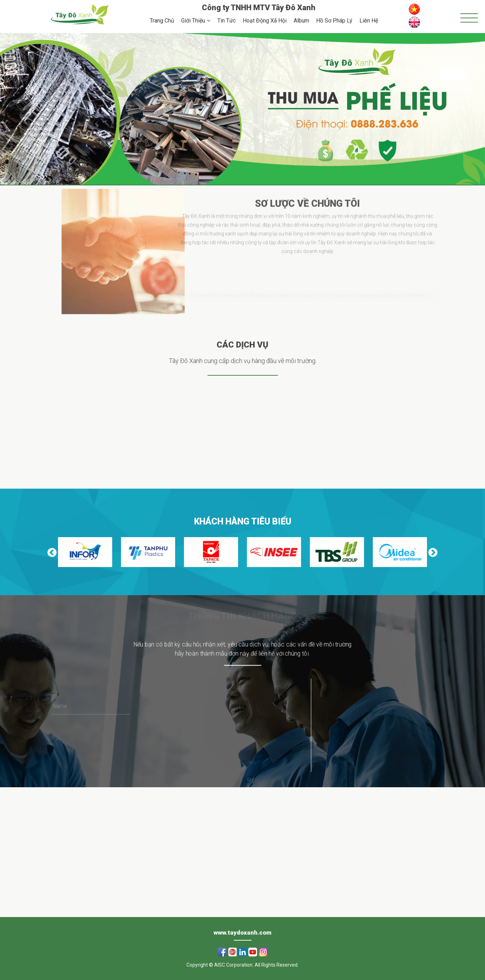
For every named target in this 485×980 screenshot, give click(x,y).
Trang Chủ (162, 21)
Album (301, 21)
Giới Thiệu (193, 21)
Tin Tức (226, 21)
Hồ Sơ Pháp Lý (334, 21)
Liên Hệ (369, 21)
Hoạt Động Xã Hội (265, 21)
